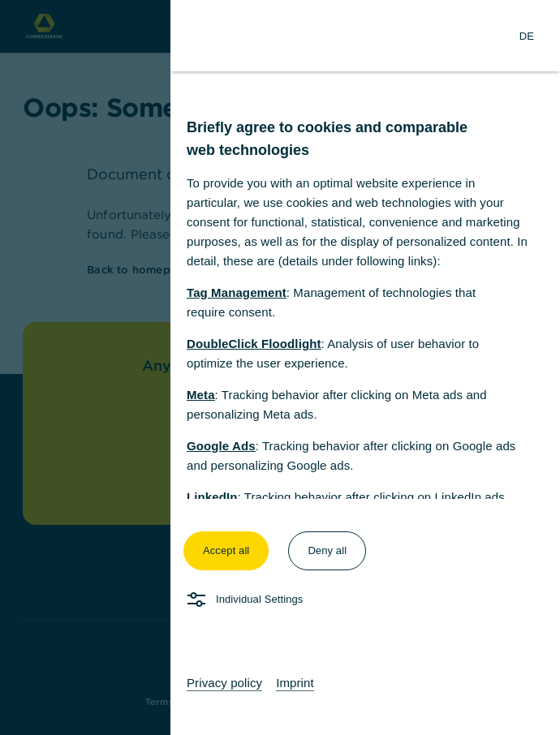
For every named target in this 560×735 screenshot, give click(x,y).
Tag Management (237, 292)
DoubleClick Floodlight (254, 344)
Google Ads (221, 446)
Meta (201, 395)
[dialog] (280, 367)
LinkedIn (212, 497)
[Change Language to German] (527, 36)
